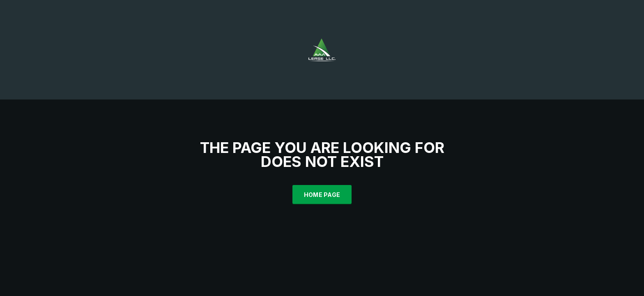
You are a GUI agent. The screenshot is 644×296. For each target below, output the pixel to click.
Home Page (322, 195)
